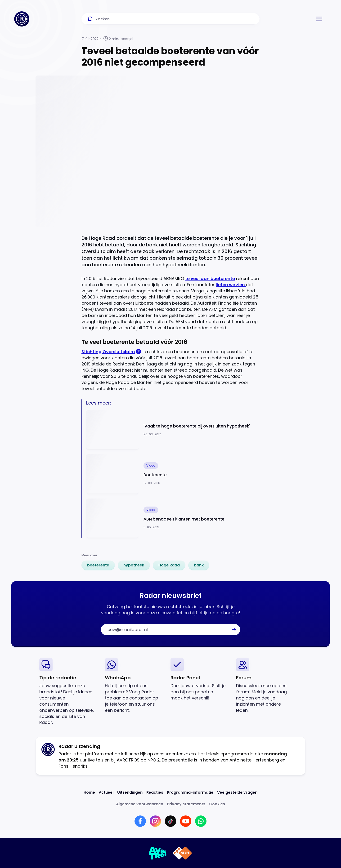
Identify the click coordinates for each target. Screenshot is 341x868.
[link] (98, 565)
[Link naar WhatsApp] (201, 821)
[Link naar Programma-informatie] (190, 792)
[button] (319, 19)
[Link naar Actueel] (106, 792)
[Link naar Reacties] (155, 792)
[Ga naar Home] (22, 19)
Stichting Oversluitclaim (108, 352)
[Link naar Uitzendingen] (130, 792)
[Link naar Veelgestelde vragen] (237, 792)
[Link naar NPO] (182, 853)
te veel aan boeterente (210, 278)
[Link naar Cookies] (217, 804)
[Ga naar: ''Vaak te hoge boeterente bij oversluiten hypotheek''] (173, 430)
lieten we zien (231, 285)
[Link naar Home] (89, 792)
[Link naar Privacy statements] (186, 804)
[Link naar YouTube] (186, 821)
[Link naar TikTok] (170, 821)
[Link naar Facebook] (140, 821)
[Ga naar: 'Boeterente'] (173, 474)
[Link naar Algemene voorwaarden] (140, 804)
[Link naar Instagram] (155, 821)
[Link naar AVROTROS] (158, 853)
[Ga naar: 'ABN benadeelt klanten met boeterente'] (173, 518)
